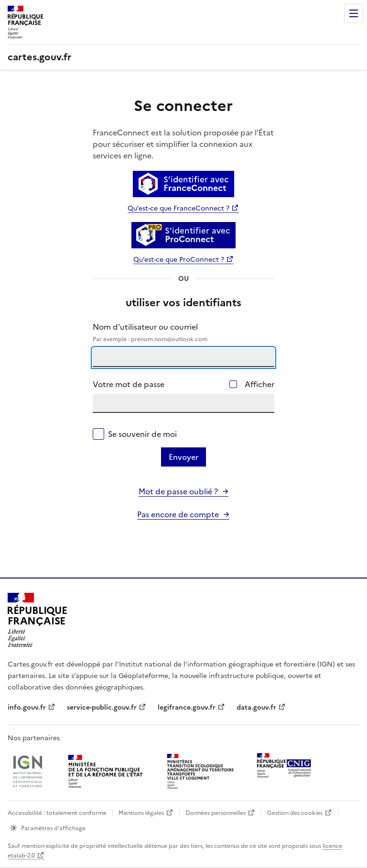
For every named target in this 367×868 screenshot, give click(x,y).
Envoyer (183, 457)
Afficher (259, 384)
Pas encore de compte (178, 514)
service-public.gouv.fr (102, 707)
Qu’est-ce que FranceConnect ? (178, 208)
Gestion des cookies (295, 813)
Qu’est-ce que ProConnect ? (179, 260)
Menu (354, 13)
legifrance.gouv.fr (187, 707)
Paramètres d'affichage (53, 828)
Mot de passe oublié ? (178, 491)
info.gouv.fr (27, 707)
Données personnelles (216, 813)
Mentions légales (141, 813)
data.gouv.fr (256, 707)
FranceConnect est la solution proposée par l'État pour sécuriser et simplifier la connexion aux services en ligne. (183, 144)
